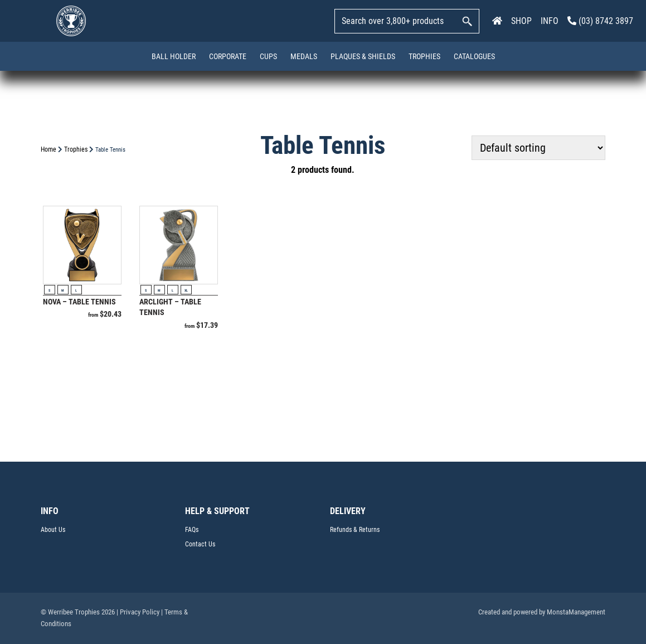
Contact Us (200, 544)
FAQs (192, 530)
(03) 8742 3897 (600, 21)
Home (48, 149)
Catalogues (474, 56)
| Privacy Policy (138, 612)
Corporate (228, 56)
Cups (268, 56)
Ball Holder (174, 56)
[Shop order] (538, 148)
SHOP (521, 21)
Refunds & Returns (355, 530)
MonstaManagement (576, 612)
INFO (550, 21)
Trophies (424, 56)
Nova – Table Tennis (79, 302)
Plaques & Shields (363, 56)
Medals (304, 56)
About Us (53, 530)
